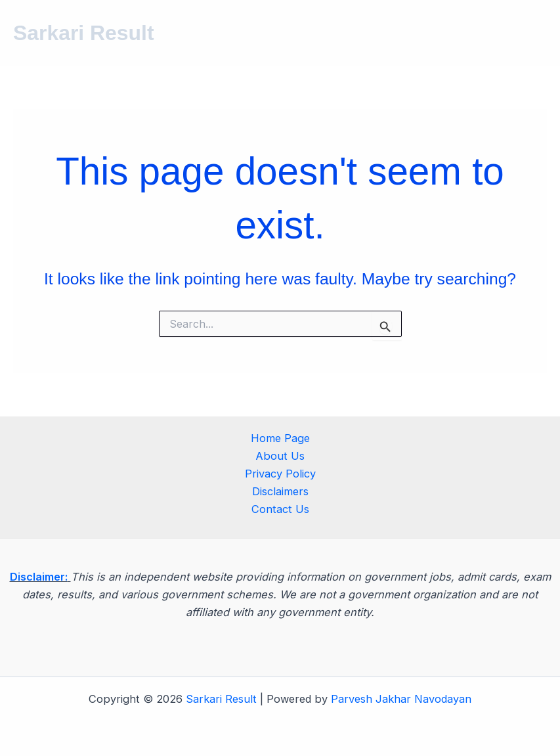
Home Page (280, 438)
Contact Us (280, 509)
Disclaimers (280, 491)
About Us (280, 456)
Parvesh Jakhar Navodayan (401, 699)
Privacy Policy (280, 474)
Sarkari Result (84, 33)
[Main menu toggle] (532, 33)
